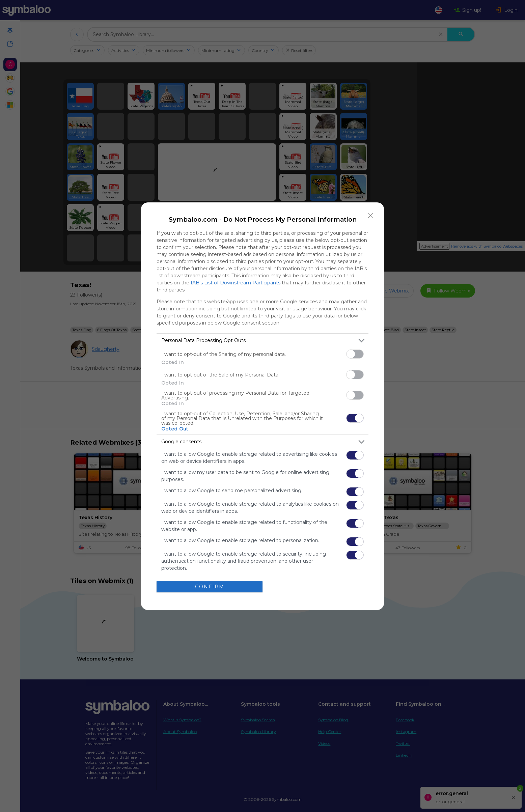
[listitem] (262, 341)
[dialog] (262, 406)
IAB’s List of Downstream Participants (236, 283)
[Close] (371, 216)
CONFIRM (210, 587)
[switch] (355, 354)
